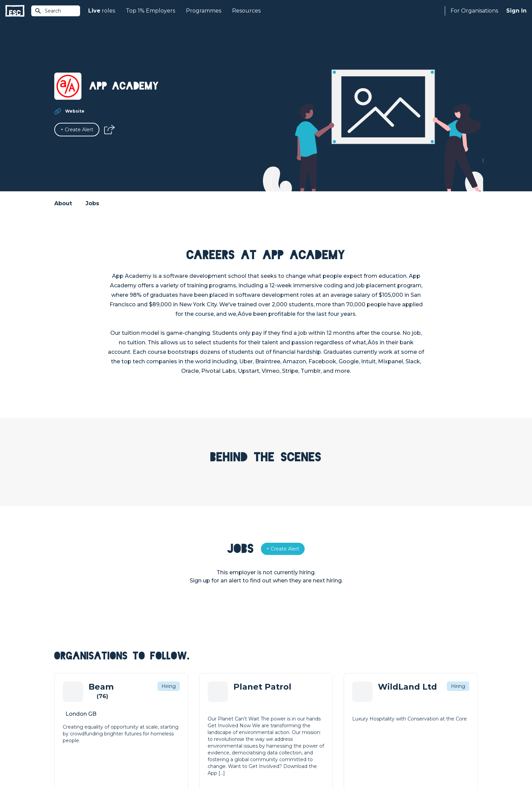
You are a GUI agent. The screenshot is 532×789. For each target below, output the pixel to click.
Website (75, 111)
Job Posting (280, 710)
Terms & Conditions (73, 766)
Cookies (138, 766)
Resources (246, 11)
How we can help (287, 699)
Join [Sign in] (165, 699)
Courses (170, 722)
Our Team (384, 710)
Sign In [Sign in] (516, 11)
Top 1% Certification (289, 722)
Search (48, 11)
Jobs (92, 203)
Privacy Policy (111, 766)
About (63, 203)
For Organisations (474, 11)
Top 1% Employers (150, 11)
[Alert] (77, 130)
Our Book (383, 722)
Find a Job (172, 710)
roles (102, 11)
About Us (383, 699)
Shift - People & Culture (294, 733)
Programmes (204, 11)
